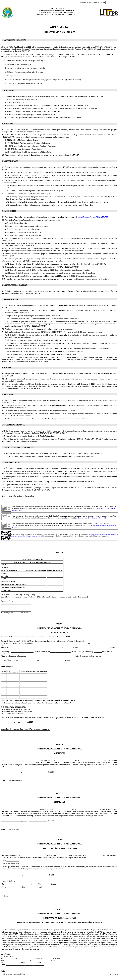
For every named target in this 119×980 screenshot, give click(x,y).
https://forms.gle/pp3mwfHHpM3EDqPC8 (93, 217)
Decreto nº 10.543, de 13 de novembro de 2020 (92, 518)
